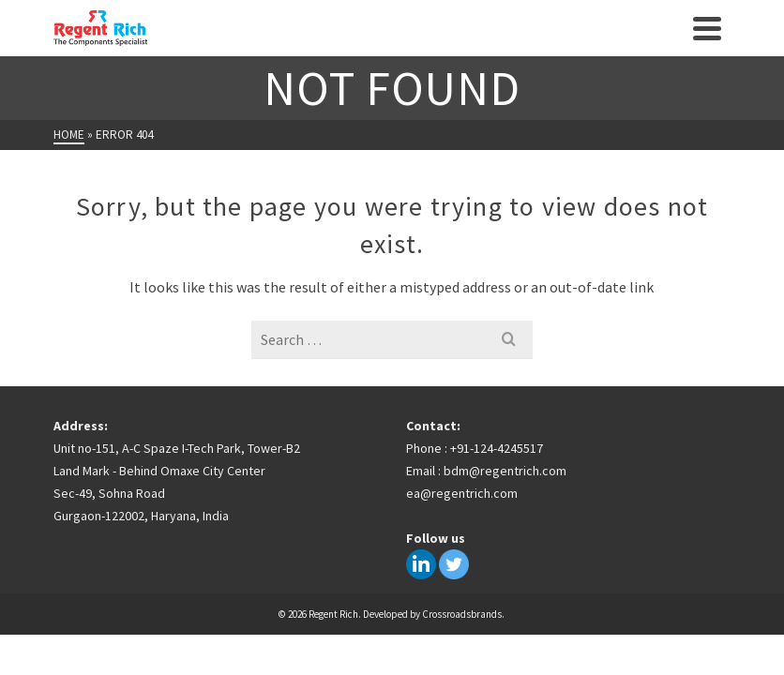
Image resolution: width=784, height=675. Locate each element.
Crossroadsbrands (462, 614)
